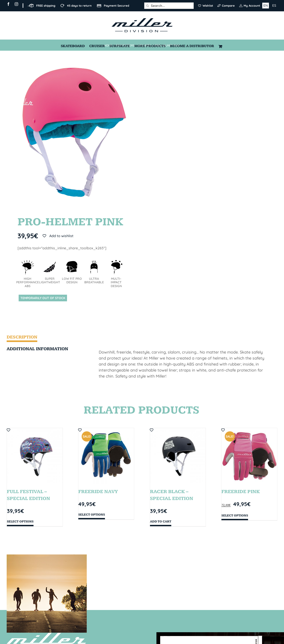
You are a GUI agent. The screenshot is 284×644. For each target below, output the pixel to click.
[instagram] (16, 4)
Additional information (37, 349)
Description (22, 337)
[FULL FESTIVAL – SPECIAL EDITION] (35, 456)
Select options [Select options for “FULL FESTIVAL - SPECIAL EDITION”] (20, 522)
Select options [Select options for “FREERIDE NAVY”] (92, 515)
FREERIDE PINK (241, 492)
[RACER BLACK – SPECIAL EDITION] (178, 456)
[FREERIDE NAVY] (106, 456)
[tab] (42, 338)
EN (266, 5)
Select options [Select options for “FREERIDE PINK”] (235, 516)
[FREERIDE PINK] (249, 456)
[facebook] (8, 4)
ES (274, 5)
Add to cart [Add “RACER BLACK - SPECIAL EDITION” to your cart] (161, 522)
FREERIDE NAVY (98, 492)
